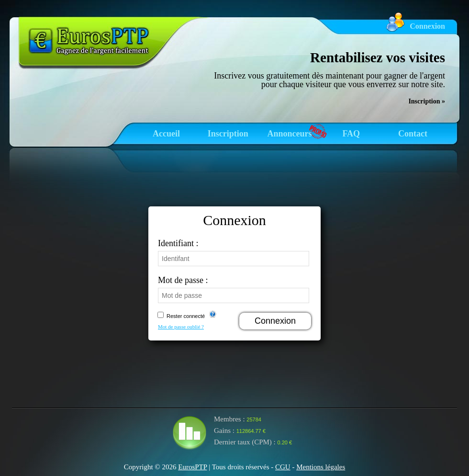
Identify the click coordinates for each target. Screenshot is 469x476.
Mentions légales (321, 467)
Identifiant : (178, 243)
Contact (413, 134)
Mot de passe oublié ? (181, 327)
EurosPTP (192, 467)
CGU (283, 467)
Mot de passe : (183, 280)
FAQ (351, 134)
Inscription (228, 134)
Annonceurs (289, 134)
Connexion (427, 26)
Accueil (166, 134)
